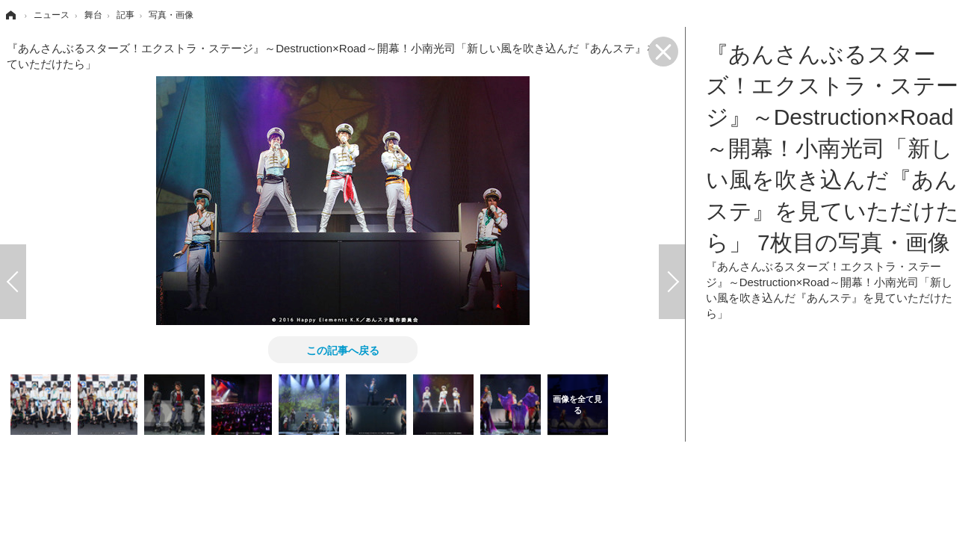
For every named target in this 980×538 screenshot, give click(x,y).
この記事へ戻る (343, 350)
